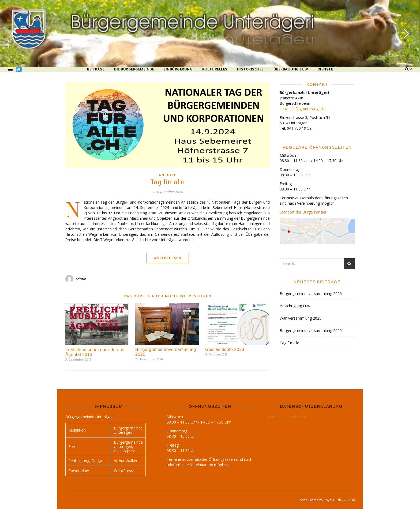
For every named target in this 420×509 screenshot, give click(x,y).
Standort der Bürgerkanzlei (303, 212)
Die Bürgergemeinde (134, 69)
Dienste (325, 69)
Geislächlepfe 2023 (225, 349)
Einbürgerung (178, 69)
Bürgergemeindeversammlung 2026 (311, 293)
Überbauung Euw (291, 69)
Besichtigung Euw (295, 306)
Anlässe (168, 175)
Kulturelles (215, 69)
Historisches (250, 69)
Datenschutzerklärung (287, 417)
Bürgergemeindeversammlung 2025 (311, 330)
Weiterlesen (168, 258)
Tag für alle (167, 182)
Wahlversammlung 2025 (301, 318)
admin (81, 279)
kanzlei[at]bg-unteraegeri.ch (304, 109)
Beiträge (96, 69)
